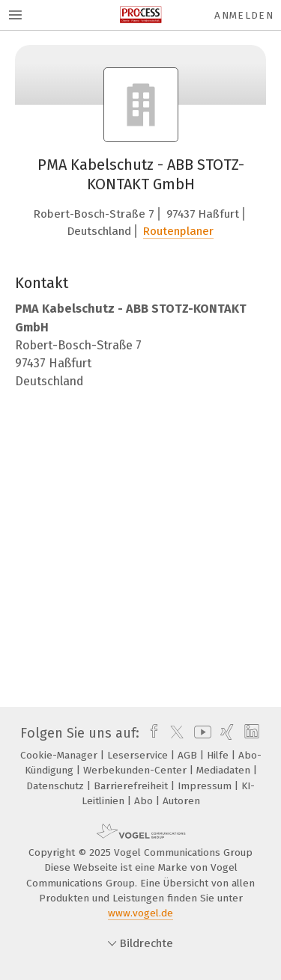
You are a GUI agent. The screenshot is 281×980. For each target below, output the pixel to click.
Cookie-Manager (60, 755)
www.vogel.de (140, 913)
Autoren (181, 801)
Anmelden (244, 15)
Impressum (206, 786)
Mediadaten (225, 770)
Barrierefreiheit (132, 786)
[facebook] (150, 733)
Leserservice (139, 755)
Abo (145, 801)
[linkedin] (250, 733)
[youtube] (200, 733)
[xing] (225, 733)
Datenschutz (57, 786)
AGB (189, 755)
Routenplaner (178, 231)
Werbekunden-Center (136, 770)
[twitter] (173, 733)
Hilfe (219, 755)
